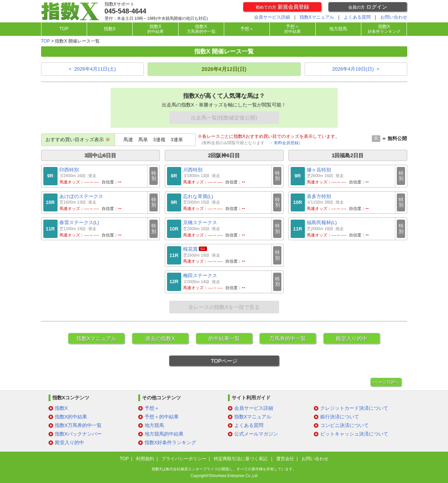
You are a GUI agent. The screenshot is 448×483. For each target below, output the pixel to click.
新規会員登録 (282, 7)
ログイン (368, 7)
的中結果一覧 (224, 338)
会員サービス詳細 (272, 17)
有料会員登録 (286, 143)
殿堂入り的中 (352, 338)
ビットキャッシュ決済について (354, 434)
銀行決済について (340, 417)
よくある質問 (357, 17)
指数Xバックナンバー (78, 434)
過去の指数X (160, 338)
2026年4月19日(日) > (356, 69)
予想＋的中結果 (162, 417)
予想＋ (247, 29)
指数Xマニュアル (317, 17)
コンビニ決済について (345, 425)
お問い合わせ (394, 17)
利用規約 (145, 459)
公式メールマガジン (256, 434)
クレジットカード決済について (354, 408)
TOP (64, 29)
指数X (110, 29)
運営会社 (285, 459)
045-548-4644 (126, 11)
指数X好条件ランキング (171, 442)
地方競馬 (338, 29)
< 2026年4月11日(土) (92, 69)
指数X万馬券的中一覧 (78, 425)
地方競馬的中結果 (164, 434)
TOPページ (224, 361)
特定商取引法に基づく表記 (241, 459)
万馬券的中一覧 (288, 338)
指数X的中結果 (71, 417)
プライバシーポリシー (184, 459)
